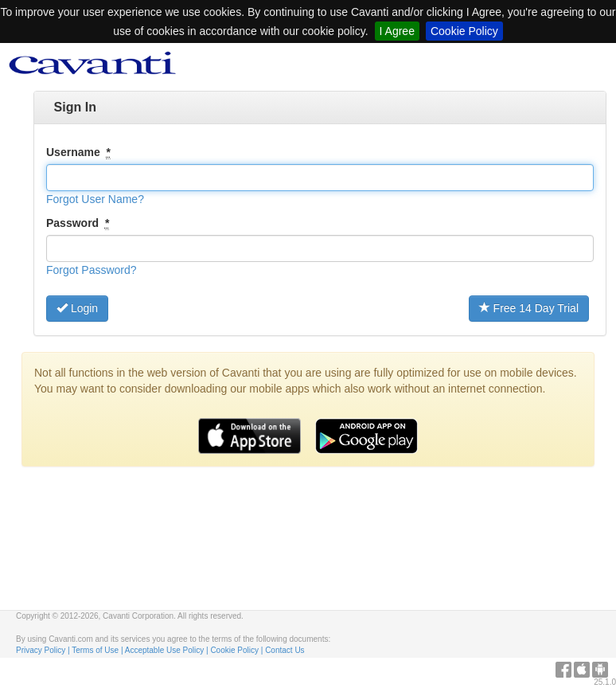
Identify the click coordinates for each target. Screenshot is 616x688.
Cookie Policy (464, 31)
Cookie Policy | (238, 650)
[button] (95, 199)
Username (78, 152)
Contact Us (285, 650)
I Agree (397, 31)
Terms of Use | (98, 650)
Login (77, 308)
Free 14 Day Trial (529, 308)
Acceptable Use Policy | (168, 650)
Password (78, 223)
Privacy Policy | (44, 650)
